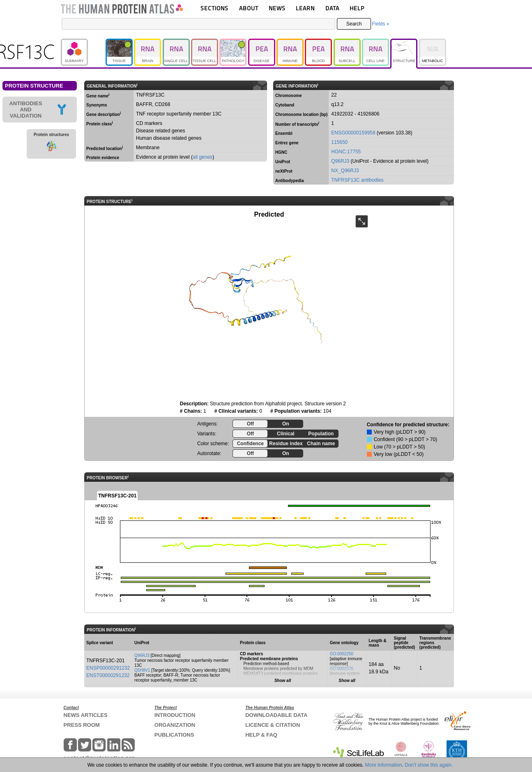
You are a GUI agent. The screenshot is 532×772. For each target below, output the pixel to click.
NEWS (277, 8)
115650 (339, 142)
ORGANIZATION (175, 725)
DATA (332, 8)
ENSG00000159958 (353, 133)
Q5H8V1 (142, 670)
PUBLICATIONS (174, 735)
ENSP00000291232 (108, 668)
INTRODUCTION (175, 715)
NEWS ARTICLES (86, 715)
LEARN (305, 8)
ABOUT (249, 8)
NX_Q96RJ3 (345, 171)
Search (354, 24)
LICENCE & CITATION (273, 725)
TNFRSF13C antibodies (357, 180)
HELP (357, 8)
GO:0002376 (342, 669)
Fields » (380, 24)
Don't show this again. (429, 765)
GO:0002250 (342, 654)
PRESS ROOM (82, 725)
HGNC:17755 (346, 152)
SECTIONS (214, 8)
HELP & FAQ (261, 735)
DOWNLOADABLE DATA (276, 715)
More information (384, 765)
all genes (203, 157)
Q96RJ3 (340, 161)
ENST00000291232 (108, 675)
